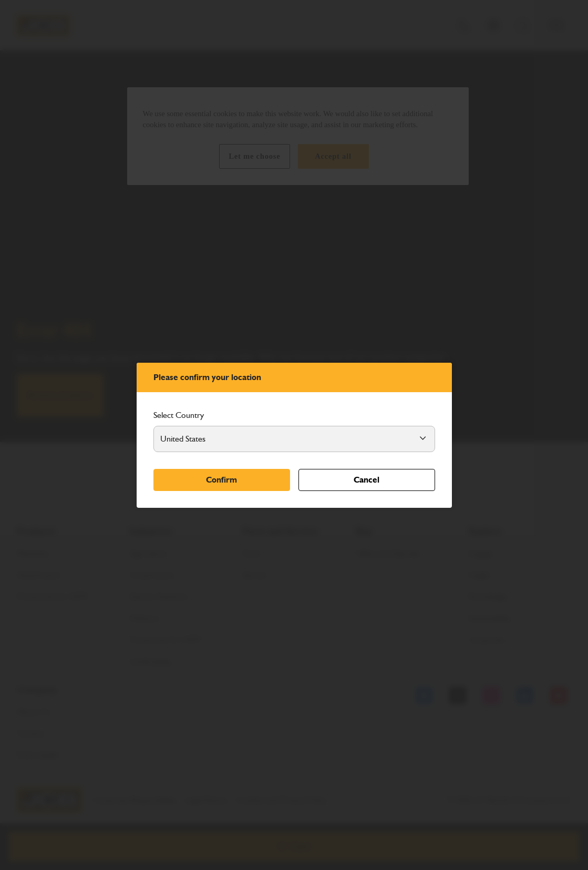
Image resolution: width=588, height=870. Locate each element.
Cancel (367, 480)
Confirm (221, 480)
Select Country (179, 415)
